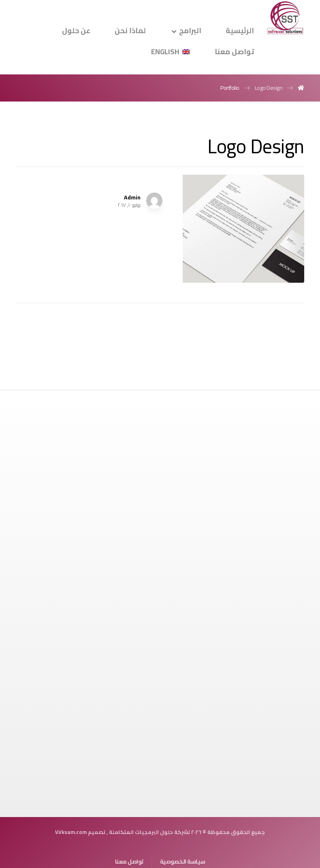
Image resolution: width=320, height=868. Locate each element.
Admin (132, 197)
